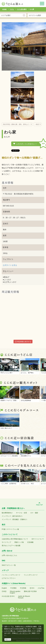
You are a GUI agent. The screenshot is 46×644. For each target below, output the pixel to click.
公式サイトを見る (10, 265)
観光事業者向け (7, 513)
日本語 (4, 591)
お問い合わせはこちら (9, 555)
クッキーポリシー (23, 633)
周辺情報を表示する (23, 342)
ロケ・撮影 (34, 513)
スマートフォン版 (13, 529)
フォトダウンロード (31, 575)
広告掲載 (30, 542)
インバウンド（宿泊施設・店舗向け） (15, 519)
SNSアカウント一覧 (9, 565)
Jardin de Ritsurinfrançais (24, 597)
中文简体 (23, 588)
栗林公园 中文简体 (30, 591)
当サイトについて (38, 539)
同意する (8, 639)
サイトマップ (6, 542)
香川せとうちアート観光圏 (11, 546)
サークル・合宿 (21, 513)
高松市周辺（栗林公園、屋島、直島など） (17, 124)
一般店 (37, 124)
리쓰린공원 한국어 (8, 596)
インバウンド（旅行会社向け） (13, 516)
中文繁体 (13, 588)
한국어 (32, 588)
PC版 (4, 529)
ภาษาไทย (41, 588)
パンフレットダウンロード (11, 575)
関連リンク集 (19, 542)
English (4, 588)
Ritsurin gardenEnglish (15, 592)
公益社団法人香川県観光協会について (15, 539)
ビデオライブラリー (9, 578)
